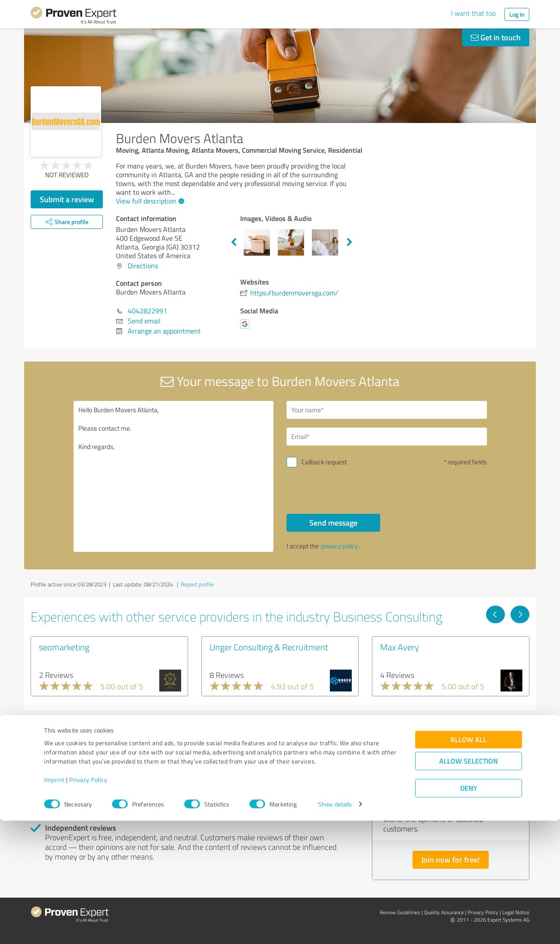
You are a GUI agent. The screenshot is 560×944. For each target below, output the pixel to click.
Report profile (197, 584)
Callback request (324, 462)
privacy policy (339, 546)
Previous (234, 242)
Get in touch (496, 37)
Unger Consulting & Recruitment (269, 647)
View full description (149, 201)
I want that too (473, 13)
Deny (469, 911)
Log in (517, 14)
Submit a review (67, 199)
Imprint (54, 903)
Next (350, 242)
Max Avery (400, 647)
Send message (333, 523)
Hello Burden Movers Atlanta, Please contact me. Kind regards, (174, 476)
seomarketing (64, 647)
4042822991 (147, 311)
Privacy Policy (88, 903)
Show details (335, 928)
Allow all (469, 863)
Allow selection (469, 884)
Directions (143, 266)
